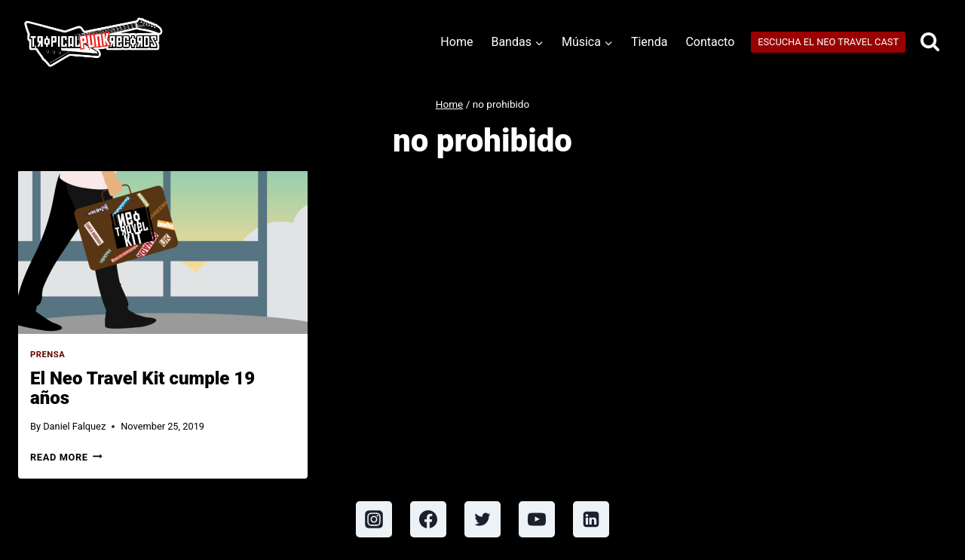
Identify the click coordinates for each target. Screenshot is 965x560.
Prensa (47, 355)
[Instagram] (374, 519)
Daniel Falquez (74, 426)
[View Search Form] (930, 43)
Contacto (710, 42)
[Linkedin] (591, 519)
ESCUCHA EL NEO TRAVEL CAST (828, 42)
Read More (66, 457)
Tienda (649, 42)
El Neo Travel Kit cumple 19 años (142, 388)
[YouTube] (537, 519)
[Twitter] (482, 519)
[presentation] (163, 252)
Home (456, 42)
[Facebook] (428, 519)
